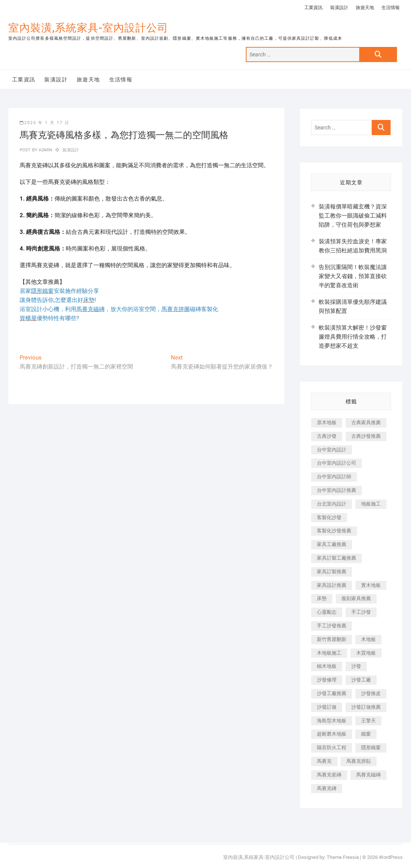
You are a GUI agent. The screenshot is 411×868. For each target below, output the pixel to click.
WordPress (391, 857)
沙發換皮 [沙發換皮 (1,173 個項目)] (371, 693)
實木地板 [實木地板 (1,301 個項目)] (371, 585)
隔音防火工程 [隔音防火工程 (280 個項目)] (332, 747)
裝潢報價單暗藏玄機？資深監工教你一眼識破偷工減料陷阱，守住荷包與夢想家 (353, 216)
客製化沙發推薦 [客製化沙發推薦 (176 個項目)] (334, 531)
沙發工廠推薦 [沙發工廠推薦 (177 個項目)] (332, 693)
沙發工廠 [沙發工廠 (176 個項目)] (361, 680)
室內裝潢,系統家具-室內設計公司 (88, 28)
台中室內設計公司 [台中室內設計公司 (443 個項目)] (337, 463)
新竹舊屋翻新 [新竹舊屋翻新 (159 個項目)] (332, 639)
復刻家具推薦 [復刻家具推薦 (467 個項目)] (356, 598)
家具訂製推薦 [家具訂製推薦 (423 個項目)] (332, 572)
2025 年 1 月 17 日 (45, 123)
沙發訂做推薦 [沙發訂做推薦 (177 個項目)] (366, 707)
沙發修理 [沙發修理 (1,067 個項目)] (327, 680)
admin (45, 150)
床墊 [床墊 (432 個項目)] (322, 598)
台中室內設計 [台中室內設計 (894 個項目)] (332, 450)
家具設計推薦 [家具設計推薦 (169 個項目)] (332, 585)
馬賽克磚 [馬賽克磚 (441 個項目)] (327, 788)
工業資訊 (313, 8)
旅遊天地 (365, 8)
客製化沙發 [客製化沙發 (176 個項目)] (329, 517)
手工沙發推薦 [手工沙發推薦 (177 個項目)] (332, 626)
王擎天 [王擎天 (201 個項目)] (368, 721)
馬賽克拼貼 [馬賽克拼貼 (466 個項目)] (359, 761)
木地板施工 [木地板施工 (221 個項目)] (329, 653)
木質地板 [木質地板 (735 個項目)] (366, 653)
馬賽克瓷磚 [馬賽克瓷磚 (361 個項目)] (329, 775)
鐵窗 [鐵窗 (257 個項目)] (366, 734)
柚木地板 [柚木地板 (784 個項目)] (327, 666)
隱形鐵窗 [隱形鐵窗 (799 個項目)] (371, 747)
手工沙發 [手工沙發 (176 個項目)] (361, 612)
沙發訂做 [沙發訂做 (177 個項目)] (327, 707)
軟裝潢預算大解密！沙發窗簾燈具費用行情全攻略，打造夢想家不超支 (353, 337)
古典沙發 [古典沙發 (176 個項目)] (327, 436)
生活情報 (391, 8)
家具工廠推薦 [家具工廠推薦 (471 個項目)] (332, 544)
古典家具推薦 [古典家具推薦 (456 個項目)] (366, 422)
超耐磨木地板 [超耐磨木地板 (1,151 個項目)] (332, 734)
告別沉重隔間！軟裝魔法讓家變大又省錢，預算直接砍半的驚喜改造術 (353, 276)
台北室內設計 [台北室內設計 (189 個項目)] (332, 504)
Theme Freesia (343, 857)
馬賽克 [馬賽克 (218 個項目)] (324, 761)
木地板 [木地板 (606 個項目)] (368, 639)
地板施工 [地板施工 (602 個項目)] (371, 504)
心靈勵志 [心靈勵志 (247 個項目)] (327, 612)
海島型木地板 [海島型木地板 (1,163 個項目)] (332, 721)
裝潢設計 (339, 8)
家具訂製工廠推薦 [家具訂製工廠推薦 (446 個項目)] (337, 558)
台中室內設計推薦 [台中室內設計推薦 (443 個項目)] (337, 490)
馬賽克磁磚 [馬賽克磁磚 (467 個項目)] (368, 775)
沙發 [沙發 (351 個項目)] (356, 666)
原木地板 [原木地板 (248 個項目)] (327, 422)
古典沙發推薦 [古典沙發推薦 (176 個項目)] (366, 436)
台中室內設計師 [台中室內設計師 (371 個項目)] (334, 477)
